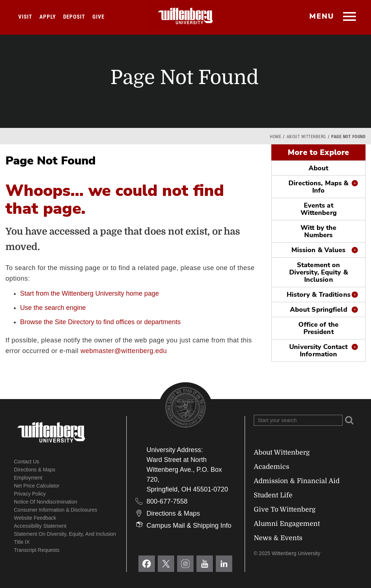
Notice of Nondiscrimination (46, 502)
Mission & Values (319, 250)
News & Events (278, 538)
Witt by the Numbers (318, 231)
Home (276, 137)
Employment (28, 478)
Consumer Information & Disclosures (56, 510)
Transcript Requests (37, 550)
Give (98, 17)
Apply (48, 17)
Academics (271, 467)
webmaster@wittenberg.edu (124, 351)
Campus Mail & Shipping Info (189, 526)
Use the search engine (53, 308)
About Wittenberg (306, 137)
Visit (25, 17)
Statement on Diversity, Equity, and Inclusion (65, 534)
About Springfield (319, 310)
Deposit (74, 17)
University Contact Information (318, 350)
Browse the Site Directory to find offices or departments (100, 322)
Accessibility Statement (40, 526)
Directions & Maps (35, 470)
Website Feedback (35, 518)
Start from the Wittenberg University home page (89, 293)
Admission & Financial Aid (297, 481)
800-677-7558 (167, 501)
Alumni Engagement (287, 524)
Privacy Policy (30, 494)
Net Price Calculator (37, 486)
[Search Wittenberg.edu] (298, 420)
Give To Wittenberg (285, 509)
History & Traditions (319, 295)
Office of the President (318, 328)
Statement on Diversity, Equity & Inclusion (319, 272)
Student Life (273, 495)
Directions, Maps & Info (318, 187)
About (319, 168)
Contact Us (26, 462)
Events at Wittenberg (319, 209)
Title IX (22, 542)
